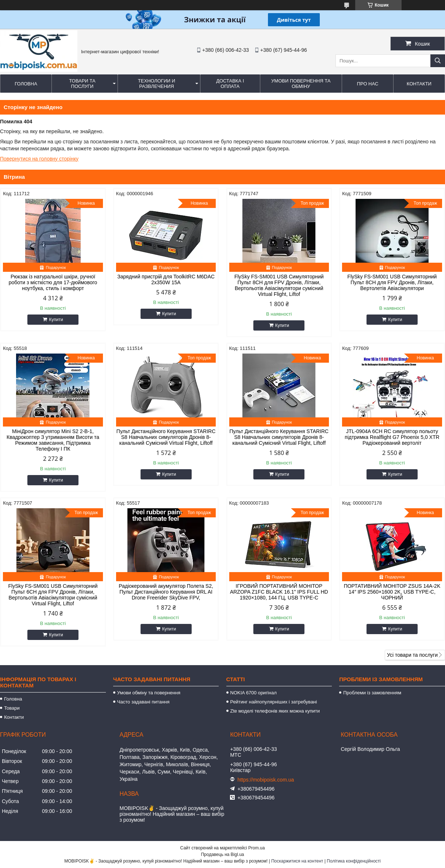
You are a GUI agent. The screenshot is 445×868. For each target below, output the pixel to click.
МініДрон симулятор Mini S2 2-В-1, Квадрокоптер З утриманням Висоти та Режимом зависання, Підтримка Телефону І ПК (53, 440)
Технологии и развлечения (157, 84)
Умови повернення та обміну (301, 84)
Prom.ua (256, 848)
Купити (56, 320)
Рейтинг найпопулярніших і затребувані (274, 702)
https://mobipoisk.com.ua (266, 780)
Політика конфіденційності (354, 861)
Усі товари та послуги (412, 655)
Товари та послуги (82, 84)
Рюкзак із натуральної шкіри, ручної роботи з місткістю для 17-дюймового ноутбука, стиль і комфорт (53, 282)
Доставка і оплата (230, 84)
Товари (12, 708)
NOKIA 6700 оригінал (254, 693)
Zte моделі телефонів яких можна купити (275, 711)
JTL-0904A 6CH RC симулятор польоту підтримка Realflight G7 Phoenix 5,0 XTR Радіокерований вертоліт (392, 437)
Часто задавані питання (143, 702)
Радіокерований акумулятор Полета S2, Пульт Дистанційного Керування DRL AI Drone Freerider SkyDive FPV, (166, 592)
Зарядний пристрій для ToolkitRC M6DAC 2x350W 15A (166, 279)
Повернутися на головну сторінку (39, 159)
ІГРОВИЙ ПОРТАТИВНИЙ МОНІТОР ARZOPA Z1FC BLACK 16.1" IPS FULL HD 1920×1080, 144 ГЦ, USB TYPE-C (279, 592)
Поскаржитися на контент (297, 861)
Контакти (419, 84)
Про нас (368, 84)
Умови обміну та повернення (149, 693)
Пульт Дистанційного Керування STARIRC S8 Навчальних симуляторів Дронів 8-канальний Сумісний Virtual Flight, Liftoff (166, 437)
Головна (26, 84)
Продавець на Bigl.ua (222, 855)
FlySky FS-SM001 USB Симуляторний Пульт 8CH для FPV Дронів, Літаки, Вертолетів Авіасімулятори (392, 282)
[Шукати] (438, 61)
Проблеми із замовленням (372, 693)
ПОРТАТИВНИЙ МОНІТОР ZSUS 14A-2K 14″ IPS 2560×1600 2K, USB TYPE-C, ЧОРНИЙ (392, 592)
